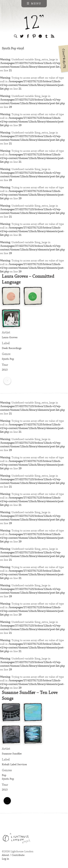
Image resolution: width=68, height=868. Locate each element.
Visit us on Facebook (28, 36)
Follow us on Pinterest (34, 36)
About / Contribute (13, 855)
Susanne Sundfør (12, 754)
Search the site (16, 36)
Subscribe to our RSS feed (53, 36)
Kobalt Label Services (14, 765)
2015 (5, 370)
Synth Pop (8, 359)
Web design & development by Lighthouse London (18, 839)
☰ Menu (34, 4)
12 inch (34, 22)
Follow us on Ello (40, 36)
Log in (5, 859)
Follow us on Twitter (22, 36)
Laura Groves (10, 337)
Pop (4, 775)
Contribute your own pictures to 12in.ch (63, 59)
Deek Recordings (12, 348)
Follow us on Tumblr (46, 36)
